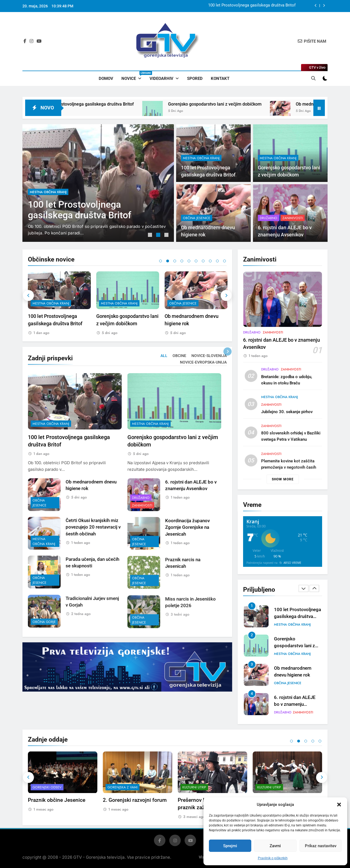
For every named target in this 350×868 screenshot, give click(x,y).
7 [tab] (203, 261)
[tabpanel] (98, 183)
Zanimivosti (303, 712)
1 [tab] (151, 236)
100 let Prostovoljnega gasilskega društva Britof (252, 6)
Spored (195, 79)
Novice (133, 76)
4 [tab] (182, 261)
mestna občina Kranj (48, 192)
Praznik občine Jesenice (57, 800)
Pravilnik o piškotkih (273, 858)
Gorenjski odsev (47, 787)
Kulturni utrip (194, 787)
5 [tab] (189, 261)
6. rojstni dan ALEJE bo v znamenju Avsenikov (295, 704)
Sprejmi (230, 846)
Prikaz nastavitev (321, 846)
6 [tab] (196, 261)
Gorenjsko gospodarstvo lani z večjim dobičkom (238, 104)
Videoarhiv (161, 79)
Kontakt (220, 79)
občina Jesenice (183, 303)
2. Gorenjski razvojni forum (135, 800)
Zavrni (275, 846)
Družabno (283, 712)
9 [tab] (217, 261)
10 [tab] (224, 261)
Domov (106, 79)
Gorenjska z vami (122, 787)
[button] (339, 805)
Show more (283, 479)
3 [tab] (167, 236)
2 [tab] (159, 236)
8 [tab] (210, 261)
